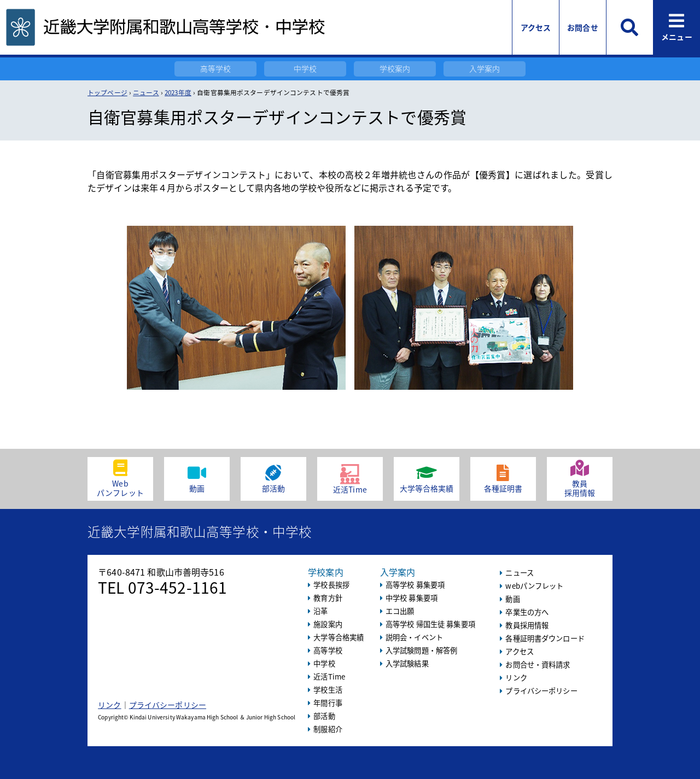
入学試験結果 (407, 663)
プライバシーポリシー (168, 705)
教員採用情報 (527, 625)
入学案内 (485, 68)
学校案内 (395, 68)
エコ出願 (400, 611)
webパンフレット (534, 586)
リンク (109, 705)
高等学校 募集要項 (415, 585)
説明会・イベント (414, 637)
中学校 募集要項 (412, 598)
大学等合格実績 (339, 637)
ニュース (520, 573)
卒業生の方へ (527, 612)
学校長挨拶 (331, 585)
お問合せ (583, 27)
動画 (512, 599)
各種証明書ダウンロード (545, 638)
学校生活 (328, 690)
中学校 (305, 68)
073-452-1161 (178, 587)
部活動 (324, 716)
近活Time (329, 676)
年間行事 (328, 703)
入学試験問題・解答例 (421, 650)
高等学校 (216, 68)
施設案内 (328, 624)
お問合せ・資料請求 (538, 664)
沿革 (320, 611)
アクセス (536, 27)
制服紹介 (328, 729)
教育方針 (328, 598)
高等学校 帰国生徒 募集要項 (430, 624)
